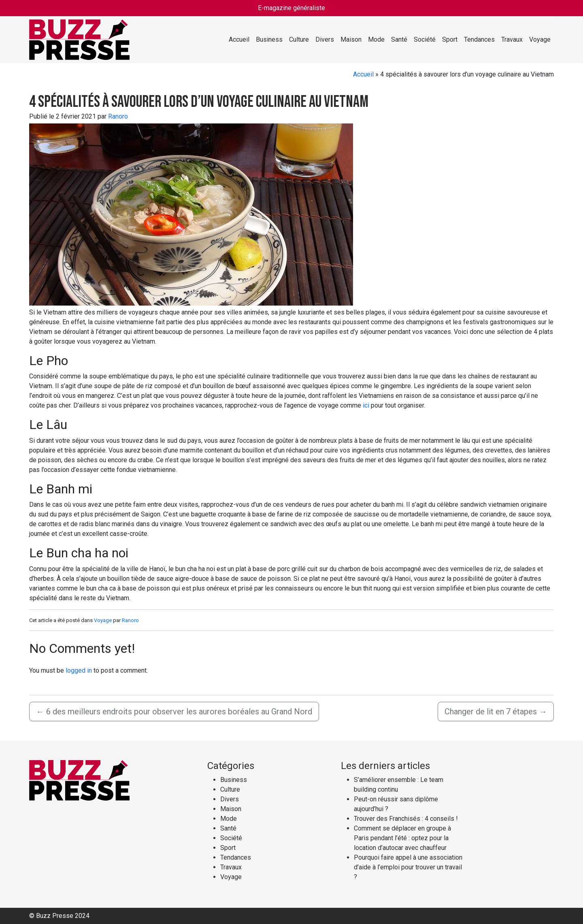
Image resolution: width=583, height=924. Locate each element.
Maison (351, 39)
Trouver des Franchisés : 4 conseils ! (406, 819)
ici (366, 405)
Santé (399, 39)
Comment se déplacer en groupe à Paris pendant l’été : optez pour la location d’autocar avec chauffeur (402, 838)
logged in (79, 670)
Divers (325, 39)
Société (425, 39)
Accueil (239, 39)
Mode (376, 39)
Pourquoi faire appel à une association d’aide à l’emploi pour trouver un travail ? (408, 867)
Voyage (540, 39)
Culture (299, 39)
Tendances (479, 39)
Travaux (512, 39)
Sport (450, 39)
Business (269, 39)
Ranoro (118, 116)
